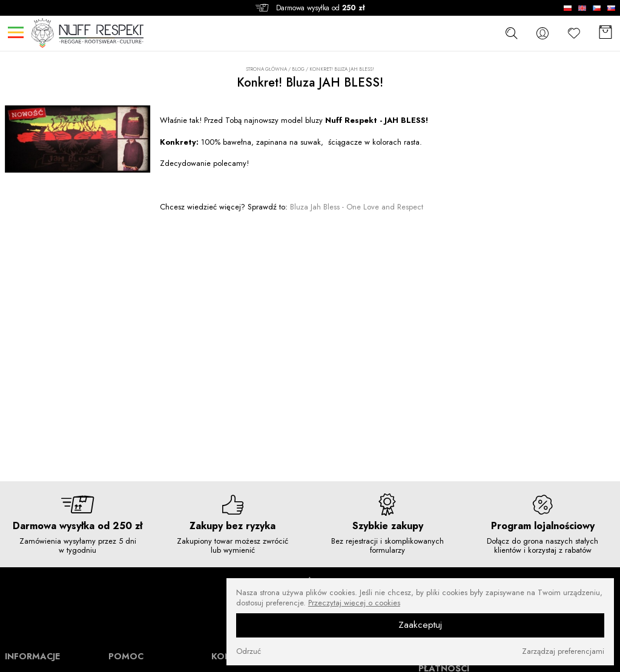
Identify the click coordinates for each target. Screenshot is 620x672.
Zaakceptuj (420, 625)
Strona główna (266, 69)
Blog (298, 69)
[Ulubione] (574, 33)
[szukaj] (511, 33)
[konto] (542, 33)
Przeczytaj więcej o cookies (354, 603)
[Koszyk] (605, 33)
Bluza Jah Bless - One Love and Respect (357, 207)
